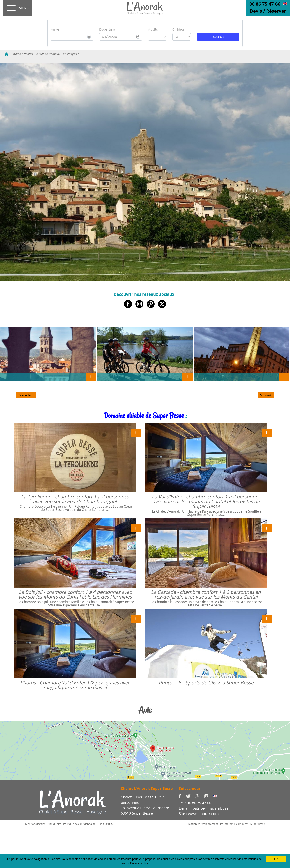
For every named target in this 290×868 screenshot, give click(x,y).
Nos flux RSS (105, 824)
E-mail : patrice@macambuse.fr (205, 808)
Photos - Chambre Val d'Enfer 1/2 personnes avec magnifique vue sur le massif (75, 685)
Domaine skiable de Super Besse (144, 416)
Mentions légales (35, 824)
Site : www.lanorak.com (199, 814)
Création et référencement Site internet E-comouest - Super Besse (226, 824)
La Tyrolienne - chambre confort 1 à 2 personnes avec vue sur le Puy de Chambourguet (75, 499)
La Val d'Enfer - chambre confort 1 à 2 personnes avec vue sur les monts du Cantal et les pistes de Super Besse (206, 501)
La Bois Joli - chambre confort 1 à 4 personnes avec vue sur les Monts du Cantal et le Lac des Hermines (75, 594)
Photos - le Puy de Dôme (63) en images (50, 54)
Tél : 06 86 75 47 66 (195, 803)
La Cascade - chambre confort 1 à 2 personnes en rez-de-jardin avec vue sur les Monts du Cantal (206, 594)
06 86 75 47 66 (265, 4)
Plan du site (54, 824)
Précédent (26, 395)
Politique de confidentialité (79, 824)
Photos (16, 54)
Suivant (266, 395)
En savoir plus (139, 863)
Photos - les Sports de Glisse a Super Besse (206, 683)
